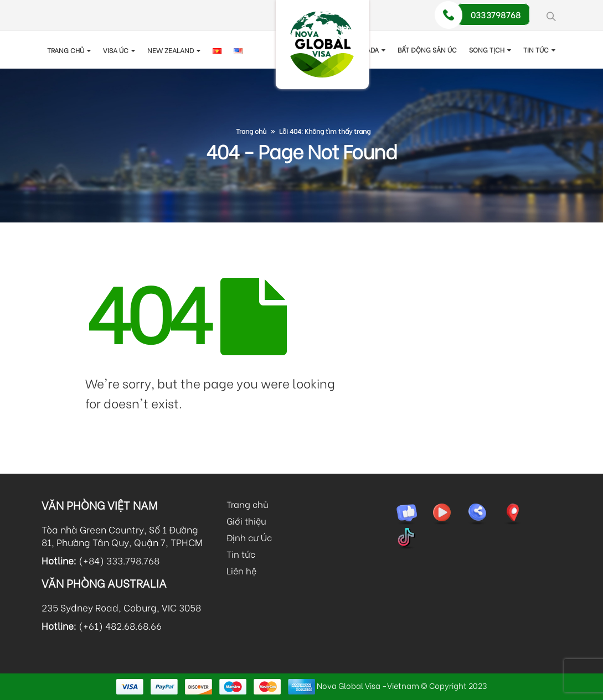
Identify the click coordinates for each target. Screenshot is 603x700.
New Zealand (171, 50)
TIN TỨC (536, 50)
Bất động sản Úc (427, 50)
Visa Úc (116, 50)
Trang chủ (66, 50)
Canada (365, 50)
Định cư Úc (249, 537)
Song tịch (487, 50)
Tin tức (241, 554)
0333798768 (496, 14)
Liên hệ (241, 570)
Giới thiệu (246, 520)
